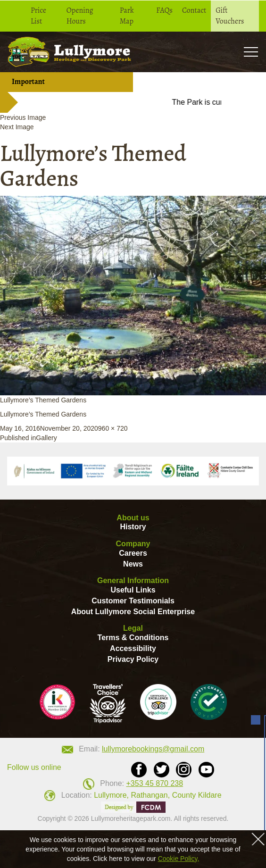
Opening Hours (80, 16)
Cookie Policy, (179, 859)
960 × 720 (113, 428)
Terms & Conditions (133, 638)
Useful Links (133, 590)
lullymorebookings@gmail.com (153, 749)
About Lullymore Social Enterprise (133, 612)
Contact (194, 10)
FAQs (164, 10)
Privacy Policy (133, 659)
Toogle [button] (251, 52)
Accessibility (133, 648)
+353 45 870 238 (155, 783)
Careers (133, 553)
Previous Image (23, 117)
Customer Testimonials (133, 601)
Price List (38, 16)
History (133, 527)
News (133, 564)
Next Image (17, 127)
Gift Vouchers (230, 16)
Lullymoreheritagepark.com (131, 818)
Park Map (127, 16)
